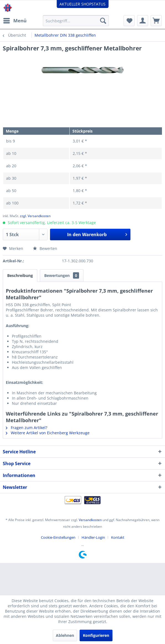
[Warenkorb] (156, 21)
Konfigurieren (96, 635)
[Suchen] (103, 21)
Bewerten (45, 248)
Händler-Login (93, 537)
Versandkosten (90, 520)
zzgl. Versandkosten (35, 216)
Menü (15, 20)
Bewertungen (62, 275)
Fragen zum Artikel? (27, 428)
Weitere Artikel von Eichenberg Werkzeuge (48, 433)
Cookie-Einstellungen (58, 537)
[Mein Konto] (143, 21)
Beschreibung (20, 275)
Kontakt (118, 537)
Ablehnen (65, 635)
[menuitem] (15, 21)
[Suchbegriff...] (76, 21)
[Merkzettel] (129, 21)
